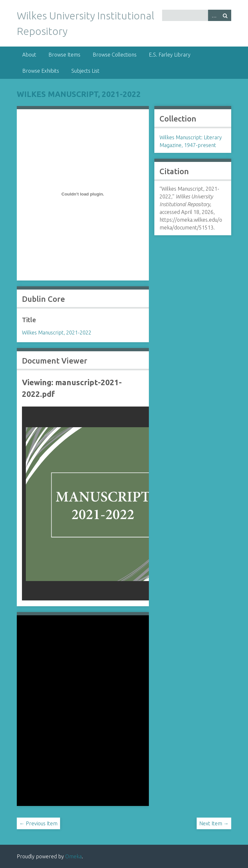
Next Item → (214, 823)
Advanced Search (214, 15)
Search (225, 15)
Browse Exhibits (41, 71)
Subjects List (85, 71)
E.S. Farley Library (170, 55)
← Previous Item (38, 823)
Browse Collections (115, 55)
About (29, 55)
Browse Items (64, 55)
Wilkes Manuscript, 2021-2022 (79, 94)
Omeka (73, 856)
